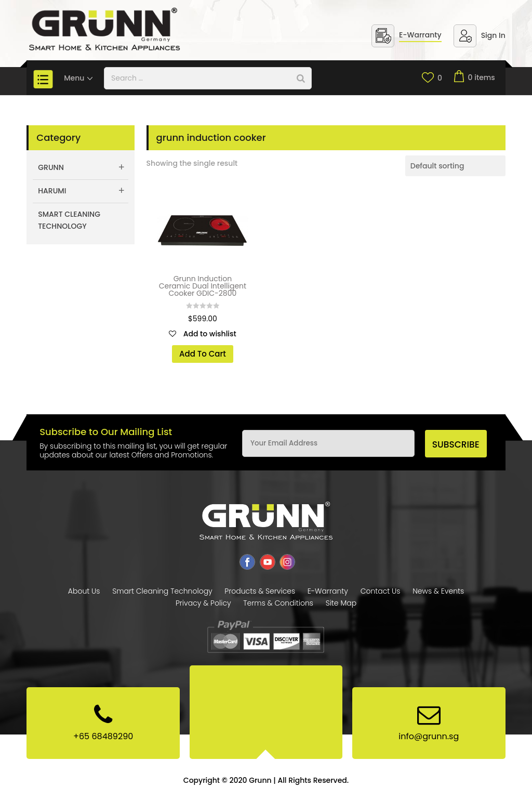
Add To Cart (203, 354)
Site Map (341, 603)
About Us (84, 591)
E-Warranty (420, 35)
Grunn (51, 167)
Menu (79, 78)
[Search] (301, 78)
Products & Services (260, 591)
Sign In (493, 35)
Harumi (52, 191)
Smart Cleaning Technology (69, 220)
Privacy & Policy (203, 603)
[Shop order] (455, 166)
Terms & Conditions (278, 603)
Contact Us (381, 591)
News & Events (438, 591)
